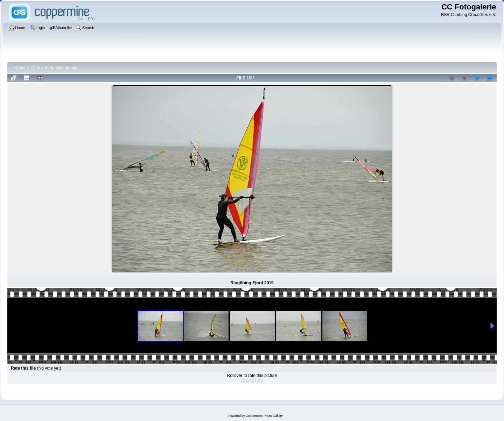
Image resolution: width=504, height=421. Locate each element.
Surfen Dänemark (61, 68)
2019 (35, 68)
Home (20, 68)
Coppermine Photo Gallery (264, 416)
